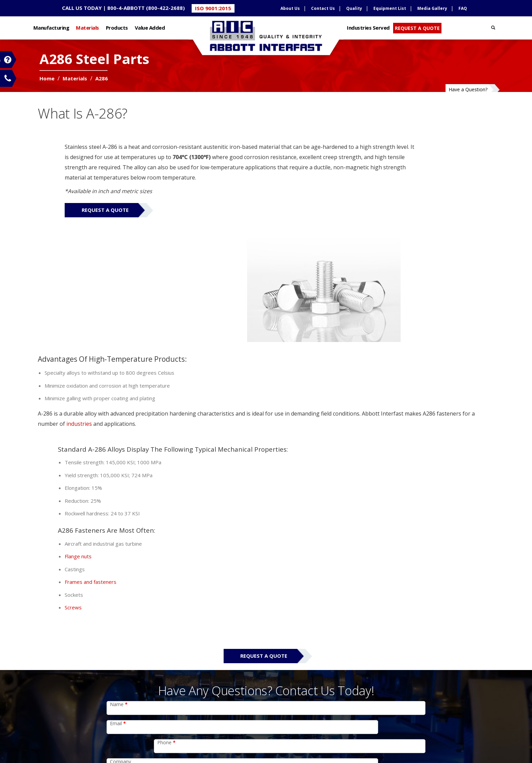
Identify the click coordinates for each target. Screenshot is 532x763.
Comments (124, 590)
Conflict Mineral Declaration (138, 714)
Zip (274, 571)
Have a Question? (440, 86)
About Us (290, 8)
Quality (354, 8)
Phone (280, 552)
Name (119, 533)
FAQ (463, 8)
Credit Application (126, 727)
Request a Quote (109, 238)
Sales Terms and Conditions (138, 739)
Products (146, 26)
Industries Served (359, 26)
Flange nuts (284, 392)
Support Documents (234, 738)
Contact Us (323, 8)
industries (143, 341)
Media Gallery (432, 8)
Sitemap (195, 738)
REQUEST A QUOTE (408, 27)
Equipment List (390, 8)
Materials (116, 26)
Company (120, 571)
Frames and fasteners (296, 418)
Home (70, 85)
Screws (279, 443)
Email (118, 552)
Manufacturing (80, 26)
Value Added (179, 26)
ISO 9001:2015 (213, 8)
